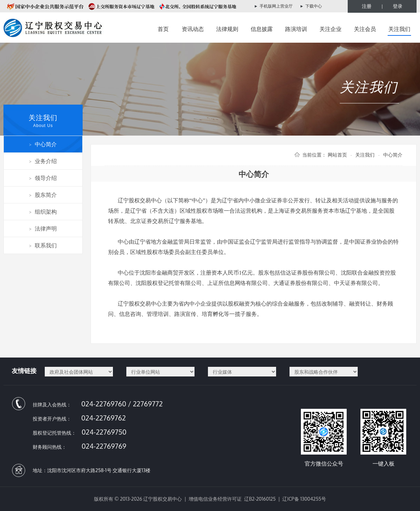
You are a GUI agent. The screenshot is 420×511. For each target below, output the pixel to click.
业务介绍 (43, 161)
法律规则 (227, 29)
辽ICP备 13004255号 (304, 499)
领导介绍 (43, 178)
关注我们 (399, 29)
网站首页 (337, 155)
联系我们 (43, 245)
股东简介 (43, 195)
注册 (367, 6)
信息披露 (262, 29)
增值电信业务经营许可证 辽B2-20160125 (232, 499)
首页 (163, 29)
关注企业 (330, 29)
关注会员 (365, 29)
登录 (398, 6)
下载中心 (314, 6)
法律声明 (43, 228)
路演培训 (296, 29)
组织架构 (43, 212)
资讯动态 (193, 29)
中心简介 (43, 144)
